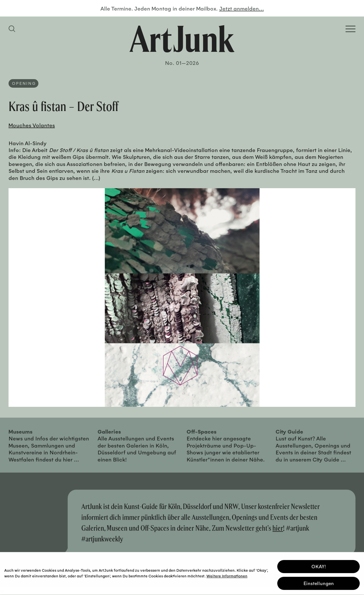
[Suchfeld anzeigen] (13, 29)
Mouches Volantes (32, 125)
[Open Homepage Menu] (350, 29)
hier (278, 528)
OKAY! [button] (319, 566)
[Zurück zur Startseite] (182, 39)
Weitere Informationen (227, 575)
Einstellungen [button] (319, 582)
